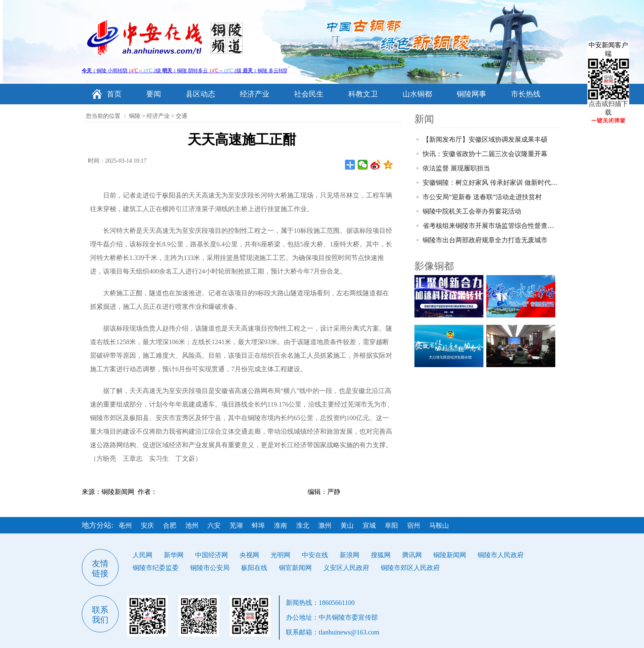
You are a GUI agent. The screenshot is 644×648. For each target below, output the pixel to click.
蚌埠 (258, 525)
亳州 (125, 525)
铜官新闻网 (295, 568)
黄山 (347, 525)
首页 (114, 94)
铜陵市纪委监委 (156, 568)
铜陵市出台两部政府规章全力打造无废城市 (485, 240)
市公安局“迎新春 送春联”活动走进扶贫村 (482, 197)
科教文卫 (363, 94)
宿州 (414, 525)
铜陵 (135, 116)
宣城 (369, 525)
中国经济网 (212, 555)
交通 (182, 116)
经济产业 (255, 94)
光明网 (281, 555)
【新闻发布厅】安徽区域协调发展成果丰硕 (485, 139)
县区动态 (200, 94)
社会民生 (309, 94)
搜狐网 (381, 555)
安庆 (147, 525)
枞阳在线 (254, 568)
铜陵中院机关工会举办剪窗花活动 (472, 211)
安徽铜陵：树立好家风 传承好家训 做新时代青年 (493, 183)
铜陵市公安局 (210, 568)
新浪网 (350, 555)
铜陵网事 (471, 94)
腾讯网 (412, 555)
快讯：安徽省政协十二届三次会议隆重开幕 (485, 154)
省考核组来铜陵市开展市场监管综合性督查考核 (492, 226)
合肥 (170, 525)
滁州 (325, 525)
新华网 (174, 555)
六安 (214, 525)
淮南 (281, 525)
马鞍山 (439, 525)
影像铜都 (434, 266)
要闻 (154, 94)
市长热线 (526, 94)
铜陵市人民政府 (501, 555)
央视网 (249, 555)
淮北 (303, 525)
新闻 (424, 119)
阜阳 (391, 525)
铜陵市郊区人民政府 (410, 568)
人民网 (143, 555)
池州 (192, 525)
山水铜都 (417, 94)
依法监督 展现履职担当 (456, 168)
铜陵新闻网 (450, 555)
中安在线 (315, 555)
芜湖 (236, 525)
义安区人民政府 (346, 568)
